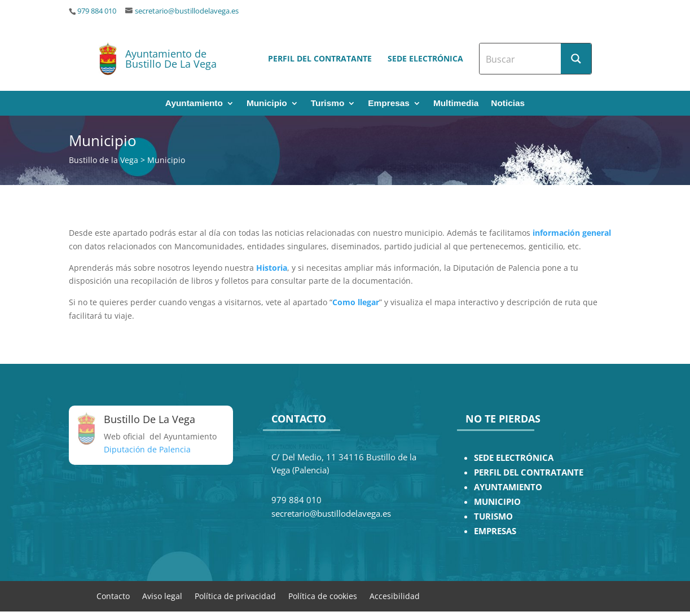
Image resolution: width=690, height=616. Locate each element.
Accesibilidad (395, 595)
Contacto (113, 595)
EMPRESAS (495, 531)
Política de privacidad (235, 595)
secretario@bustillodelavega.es (187, 11)
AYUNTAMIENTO (508, 487)
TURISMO (493, 516)
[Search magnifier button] (576, 59)
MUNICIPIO (497, 502)
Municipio (267, 104)
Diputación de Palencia (147, 449)
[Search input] (521, 59)
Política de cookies (323, 595)
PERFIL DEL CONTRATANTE (529, 472)
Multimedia (456, 104)
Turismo (328, 104)
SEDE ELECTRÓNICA (514, 458)
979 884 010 (97, 11)
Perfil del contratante (320, 58)
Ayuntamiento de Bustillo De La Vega (171, 59)
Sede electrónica (425, 58)
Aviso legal (162, 595)
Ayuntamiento (194, 104)
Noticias (508, 104)
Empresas (389, 104)
